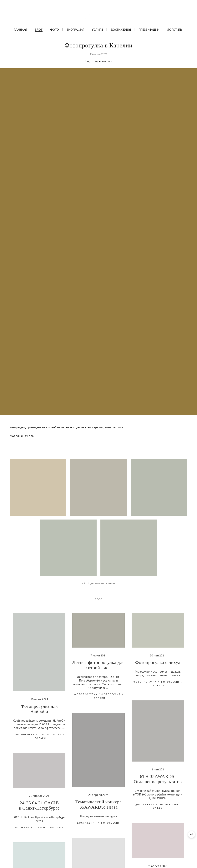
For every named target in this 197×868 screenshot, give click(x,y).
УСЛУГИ (97, 29)
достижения (145, 807)
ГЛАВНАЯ (20, 29)
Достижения (121, 29)
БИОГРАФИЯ (75, 29)
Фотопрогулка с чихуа (158, 665)
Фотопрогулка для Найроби (39, 712)
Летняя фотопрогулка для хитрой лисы (98, 668)
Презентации (149, 29)
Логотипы (175, 29)
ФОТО (55, 29)
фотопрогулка (26, 737)
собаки (40, 741)
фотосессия (52, 737)
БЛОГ (39, 29)
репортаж (22, 830)
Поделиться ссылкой (101, 586)
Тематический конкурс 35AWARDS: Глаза (98, 807)
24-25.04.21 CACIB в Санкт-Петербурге (39, 808)
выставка (57, 830)
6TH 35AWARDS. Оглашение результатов (158, 782)
